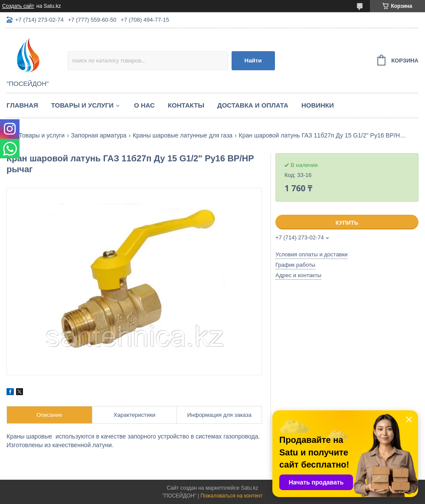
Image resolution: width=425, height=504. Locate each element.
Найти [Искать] (253, 61)
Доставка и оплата (253, 105)
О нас (144, 105)
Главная (22, 105)
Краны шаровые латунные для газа (183, 135)
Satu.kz (249, 488)
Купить (347, 223)
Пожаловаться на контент (231, 496)
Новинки (318, 105)
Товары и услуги (82, 105)
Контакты (186, 105)
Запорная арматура (99, 135)
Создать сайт (18, 6)
